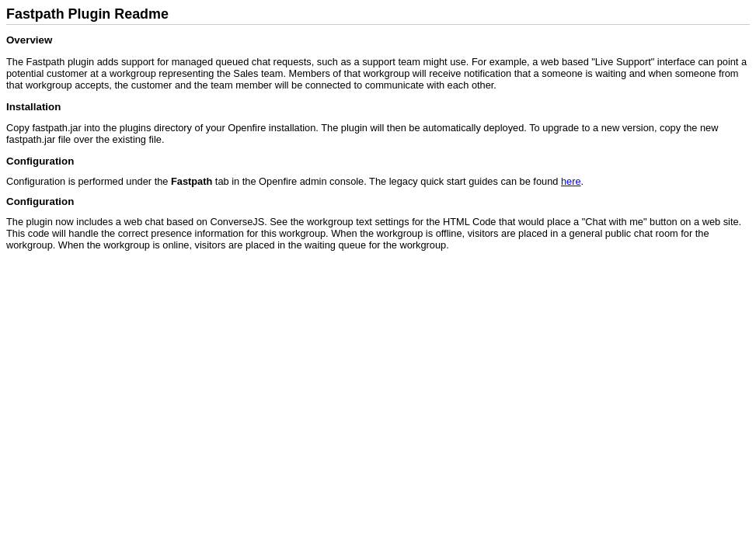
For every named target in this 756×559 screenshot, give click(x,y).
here (571, 181)
